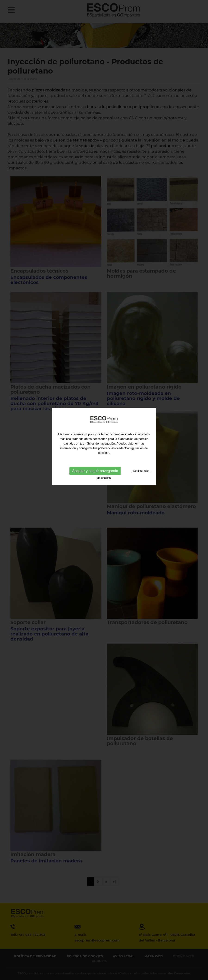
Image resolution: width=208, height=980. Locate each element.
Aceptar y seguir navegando (95, 455)
